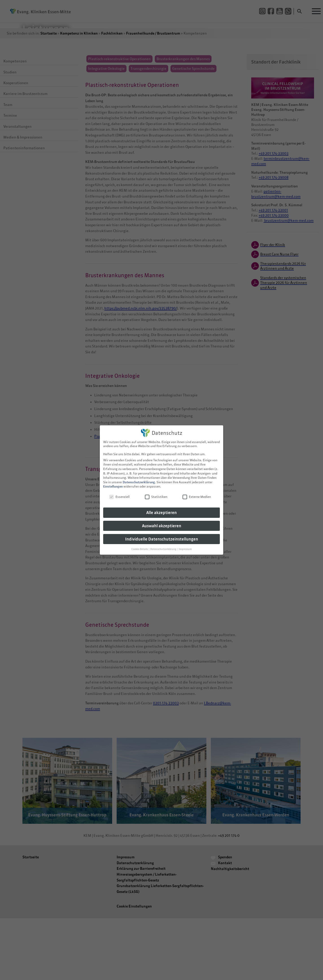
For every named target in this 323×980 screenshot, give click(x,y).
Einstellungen (113, 483)
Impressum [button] (185, 545)
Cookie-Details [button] (140, 545)
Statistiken (156, 493)
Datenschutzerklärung (139, 478)
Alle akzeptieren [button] (161, 509)
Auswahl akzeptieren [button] (162, 522)
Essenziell (119, 493)
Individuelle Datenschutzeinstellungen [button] (162, 535)
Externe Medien (197, 493)
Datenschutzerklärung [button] (164, 545)
